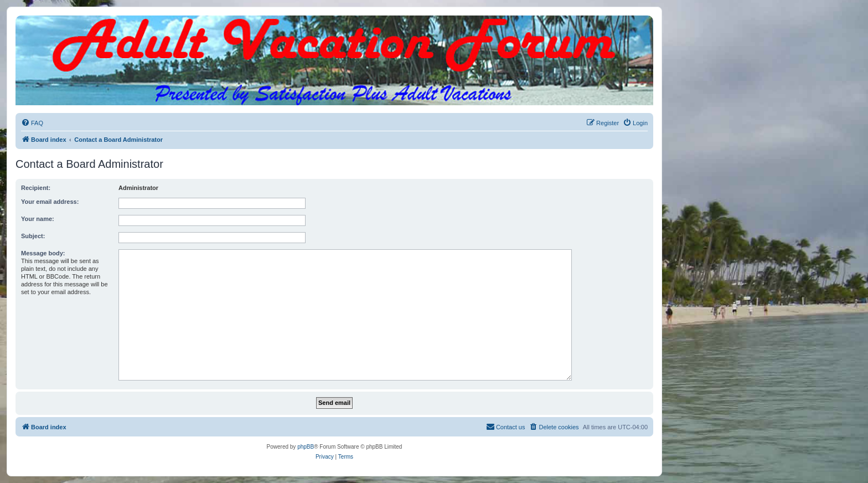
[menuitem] (32, 123)
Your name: (38, 219)
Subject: (33, 236)
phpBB (306, 447)
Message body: (43, 253)
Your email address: (50, 202)
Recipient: (36, 188)
